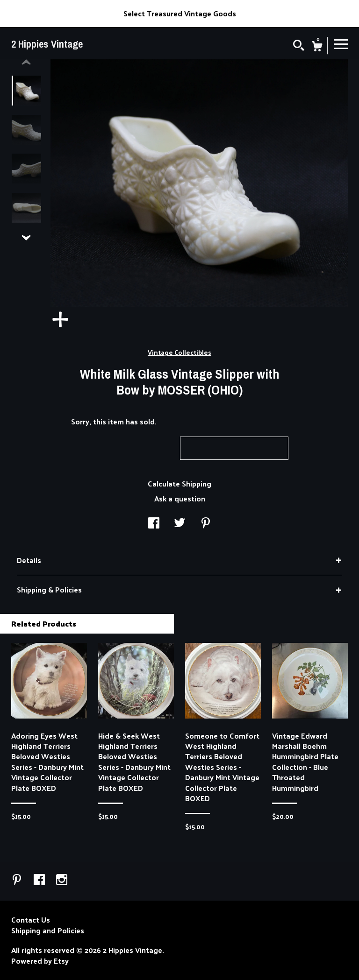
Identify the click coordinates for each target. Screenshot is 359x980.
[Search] (299, 46)
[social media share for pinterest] (206, 524)
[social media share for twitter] (180, 524)
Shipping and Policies (48, 931)
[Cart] (317, 47)
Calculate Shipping (179, 483)
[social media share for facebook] (154, 524)
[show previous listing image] (26, 63)
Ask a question (180, 498)
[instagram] (62, 880)
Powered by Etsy (40, 961)
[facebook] (40, 880)
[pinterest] (18, 880)
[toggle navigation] (341, 43)
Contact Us (31, 920)
